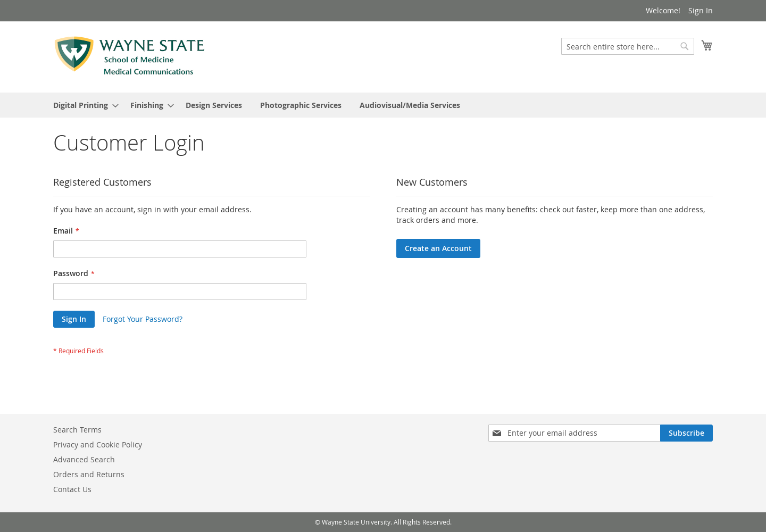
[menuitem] (83, 105)
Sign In (701, 10)
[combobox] (628, 46)
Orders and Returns (89, 474)
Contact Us (72, 489)
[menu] (383, 105)
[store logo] (130, 56)
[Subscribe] (686, 433)
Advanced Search (84, 459)
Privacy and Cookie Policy (98, 444)
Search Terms (77, 430)
